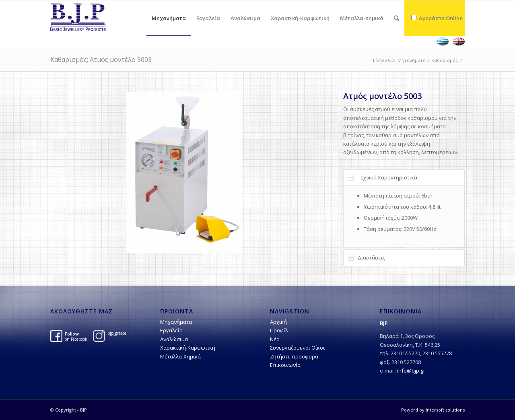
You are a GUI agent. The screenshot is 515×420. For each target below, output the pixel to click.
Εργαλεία (171, 330)
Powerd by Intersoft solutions (433, 410)
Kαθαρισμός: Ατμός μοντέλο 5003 (101, 60)
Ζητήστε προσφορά (294, 356)
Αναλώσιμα (174, 339)
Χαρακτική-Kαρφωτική (188, 348)
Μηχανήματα (412, 60)
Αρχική (278, 322)
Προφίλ (279, 330)
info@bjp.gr (411, 371)
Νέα (275, 339)
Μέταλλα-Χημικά (180, 356)
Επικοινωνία (285, 365)
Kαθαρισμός (445, 60)
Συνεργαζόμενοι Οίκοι (297, 348)
